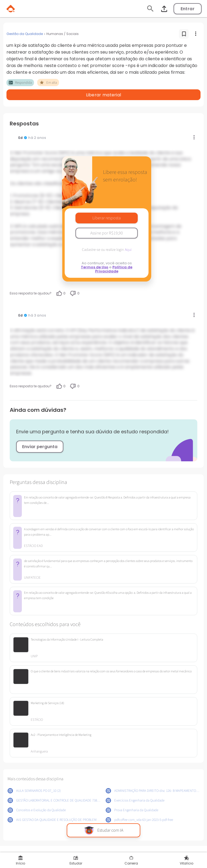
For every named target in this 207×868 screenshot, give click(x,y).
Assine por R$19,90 (107, 233)
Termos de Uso (95, 267)
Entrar (188, 9)
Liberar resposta (107, 218)
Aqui (128, 250)
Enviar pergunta (40, 447)
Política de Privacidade (114, 269)
